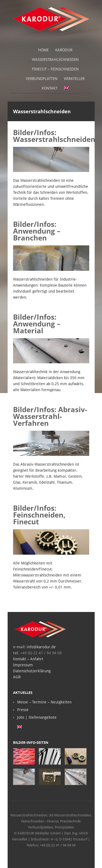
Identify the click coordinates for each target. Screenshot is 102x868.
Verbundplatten (42, 79)
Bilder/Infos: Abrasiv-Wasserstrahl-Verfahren (50, 416)
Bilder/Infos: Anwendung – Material (37, 324)
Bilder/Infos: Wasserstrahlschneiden (54, 136)
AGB (17, 677)
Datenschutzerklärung (32, 671)
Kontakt (50, 88)
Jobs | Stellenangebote (37, 717)
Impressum (23, 665)
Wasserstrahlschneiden (55, 60)
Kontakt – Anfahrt (28, 659)
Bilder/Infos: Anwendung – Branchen (37, 231)
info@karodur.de (41, 647)
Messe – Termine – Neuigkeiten (44, 702)
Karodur (64, 50)
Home (43, 50)
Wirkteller (74, 79)
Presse (23, 710)
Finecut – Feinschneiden (55, 69)
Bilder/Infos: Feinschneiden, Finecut (39, 515)
